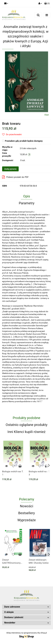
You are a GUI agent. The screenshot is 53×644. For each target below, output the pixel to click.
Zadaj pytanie (10, 169)
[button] (47, 4)
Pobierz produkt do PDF (15, 177)
